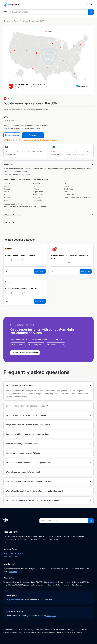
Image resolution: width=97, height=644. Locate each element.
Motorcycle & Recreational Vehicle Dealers (33, 109)
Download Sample (12, 135)
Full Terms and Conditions (13, 543)
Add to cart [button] (40, 271)
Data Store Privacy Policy (13, 553)
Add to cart (33, 135)
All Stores (15, 21)
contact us (13, 572)
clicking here (51, 616)
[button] (5, 12)
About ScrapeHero (11, 556)
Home (8, 21)
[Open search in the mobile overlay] (52, 12)
